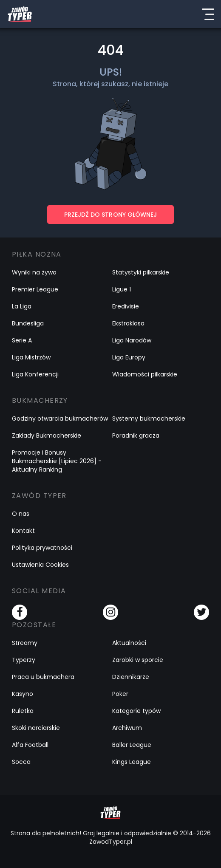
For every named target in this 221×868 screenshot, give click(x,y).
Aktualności (129, 643)
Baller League (132, 745)
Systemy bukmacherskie (149, 418)
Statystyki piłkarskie (141, 272)
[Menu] (208, 14)
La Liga (22, 306)
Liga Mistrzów (31, 357)
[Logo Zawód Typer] (20, 14)
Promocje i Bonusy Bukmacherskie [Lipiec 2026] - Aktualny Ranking (57, 461)
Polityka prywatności (42, 548)
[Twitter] (201, 612)
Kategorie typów (136, 711)
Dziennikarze (131, 677)
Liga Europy (129, 357)
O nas (21, 514)
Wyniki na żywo (34, 272)
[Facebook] (20, 612)
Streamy (25, 643)
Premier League (35, 289)
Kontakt (23, 531)
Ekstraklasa (128, 323)
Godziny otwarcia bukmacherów (60, 418)
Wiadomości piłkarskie (145, 374)
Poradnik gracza (136, 435)
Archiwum (127, 728)
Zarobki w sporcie (138, 660)
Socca (21, 762)
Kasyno (23, 694)
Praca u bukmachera (43, 677)
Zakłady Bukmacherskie (47, 435)
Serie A (22, 340)
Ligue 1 (122, 289)
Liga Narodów (132, 340)
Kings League (132, 762)
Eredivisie (126, 306)
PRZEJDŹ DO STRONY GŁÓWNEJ (110, 215)
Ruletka (23, 711)
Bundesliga (28, 323)
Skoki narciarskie (36, 728)
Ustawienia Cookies (40, 565)
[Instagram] (110, 612)
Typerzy (24, 660)
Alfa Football (30, 745)
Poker (120, 694)
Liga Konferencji (35, 374)
